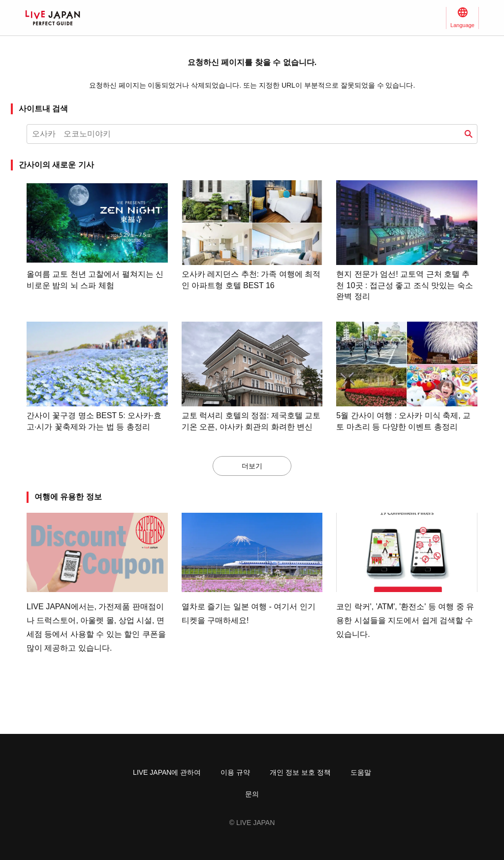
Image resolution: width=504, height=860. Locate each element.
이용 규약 (235, 772)
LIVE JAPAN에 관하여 (167, 772)
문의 (252, 794)
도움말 (361, 772)
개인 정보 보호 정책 (300, 772)
